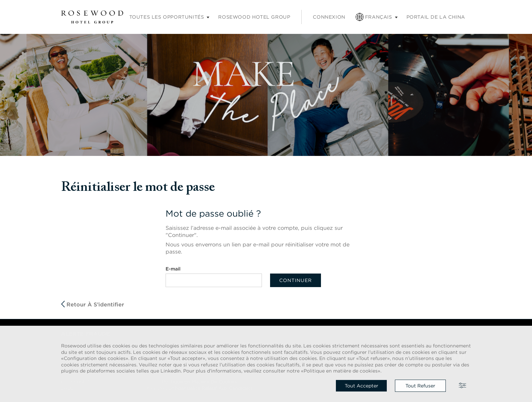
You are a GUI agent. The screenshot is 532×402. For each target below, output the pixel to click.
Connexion (329, 17)
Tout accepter (362, 386)
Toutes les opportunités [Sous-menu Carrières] (167, 17)
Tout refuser (420, 386)
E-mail (173, 269)
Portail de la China (436, 17)
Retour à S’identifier (93, 304)
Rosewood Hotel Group (254, 17)
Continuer (296, 280)
